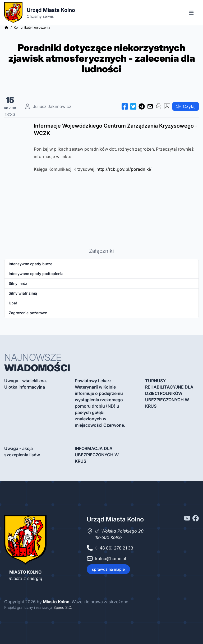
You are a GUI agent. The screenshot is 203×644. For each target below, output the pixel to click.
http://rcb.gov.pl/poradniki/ (124, 169)
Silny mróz (18, 283)
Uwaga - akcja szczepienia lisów (22, 452)
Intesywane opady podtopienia (36, 274)
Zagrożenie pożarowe (28, 313)
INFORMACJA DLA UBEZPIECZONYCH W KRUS (97, 455)
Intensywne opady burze (31, 264)
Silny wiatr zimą (23, 293)
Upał (13, 303)
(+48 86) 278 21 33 (114, 548)
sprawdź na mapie (108, 569)
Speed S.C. (63, 607)
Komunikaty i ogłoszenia (32, 27)
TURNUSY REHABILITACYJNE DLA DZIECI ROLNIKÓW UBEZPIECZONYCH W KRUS (169, 393)
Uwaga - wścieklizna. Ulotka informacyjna (26, 384)
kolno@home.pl (111, 559)
